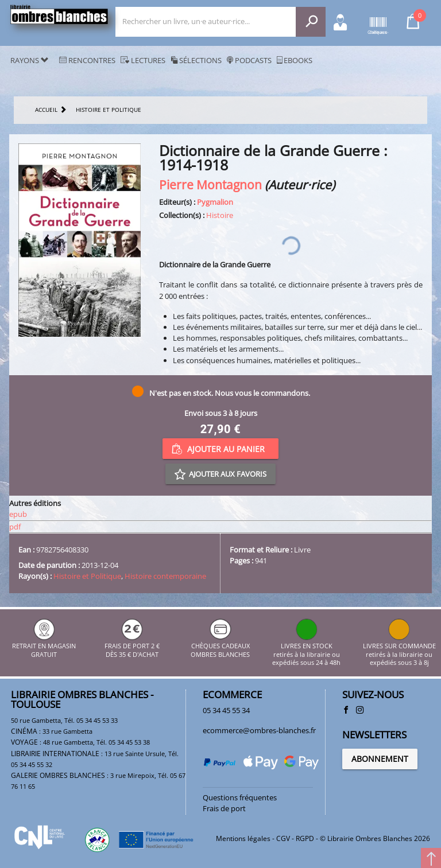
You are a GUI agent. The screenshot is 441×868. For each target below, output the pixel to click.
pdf (15, 527)
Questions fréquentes (240, 797)
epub (18, 514)
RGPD (305, 838)
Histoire (220, 215)
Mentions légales (243, 838)
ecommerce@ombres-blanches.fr (259, 730)
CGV (283, 838)
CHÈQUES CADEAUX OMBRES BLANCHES (220, 646)
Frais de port (224, 808)
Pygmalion (215, 202)
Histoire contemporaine (165, 576)
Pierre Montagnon (210, 184)
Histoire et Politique (87, 576)
